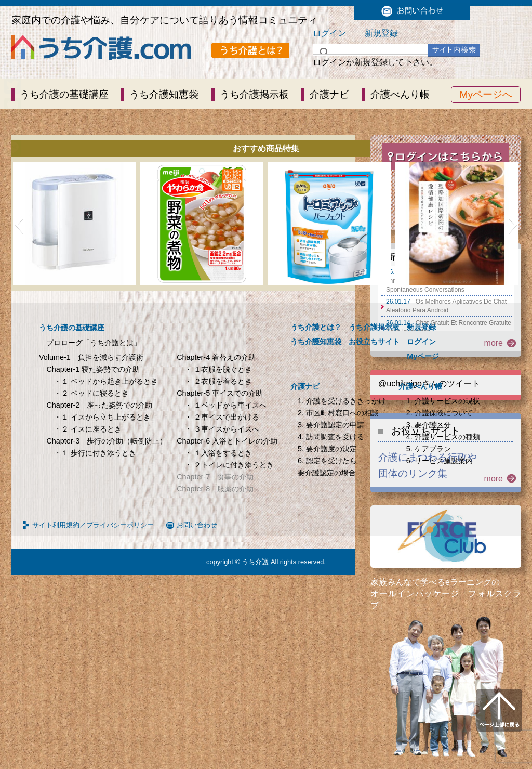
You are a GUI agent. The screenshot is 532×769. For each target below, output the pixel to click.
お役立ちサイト (374, 342)
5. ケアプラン (429, 449)
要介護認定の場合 (327, 473)
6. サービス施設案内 (440, 461)
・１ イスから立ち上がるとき (102, 417)
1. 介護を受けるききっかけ (342, 401)
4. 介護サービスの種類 (443, 437)
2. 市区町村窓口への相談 (338, 413)
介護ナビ (329, 94)
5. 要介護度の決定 (327, 449)
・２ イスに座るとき (88, 429)
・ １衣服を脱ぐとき (218, 369)
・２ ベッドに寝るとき (91, 393)
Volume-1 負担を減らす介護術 (91, 357)
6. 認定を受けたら (327, 461)
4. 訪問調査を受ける (331, 437)
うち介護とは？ (316, 327)
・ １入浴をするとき (218, 453)
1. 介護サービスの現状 (443, 401)
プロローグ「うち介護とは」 (94, 343)
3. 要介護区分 (429, 425)
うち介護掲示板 (254, 94)
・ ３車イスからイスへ (222, 429)
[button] (19, 224)
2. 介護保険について (440, 413)
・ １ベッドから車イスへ (225, 405)
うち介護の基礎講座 (64, 94)
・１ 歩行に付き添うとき (95, 453)
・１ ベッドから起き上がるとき (106, 381)
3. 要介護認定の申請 (331, 425)
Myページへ (486, 94)
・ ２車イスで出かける (222, 417)
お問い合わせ (197, 525)
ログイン (329, 33)
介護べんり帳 (400, 94)
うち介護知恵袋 (164, 94)
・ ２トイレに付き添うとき (229, 465)
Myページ (423, 356)
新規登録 (381, 33)
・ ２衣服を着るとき (218, 381)
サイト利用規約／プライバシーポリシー (93, 525)
